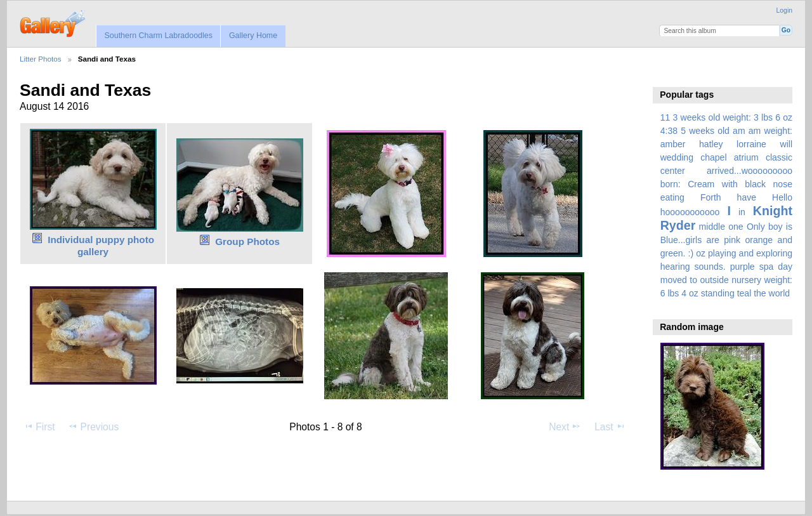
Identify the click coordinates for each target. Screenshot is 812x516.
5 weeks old (705, 131)
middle (712, 227)
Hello (782, 197)
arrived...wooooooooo (750, 171)
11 (665, 117)
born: (671, 184)
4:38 (669, 131)
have (747, 197)
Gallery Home (253, 36)
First (39, 427)
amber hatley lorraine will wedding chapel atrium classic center (726, 157)
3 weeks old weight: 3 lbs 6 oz (733, 117)
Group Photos (247, 241)
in (742, 212)
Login (784, 10)
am (739, 131)
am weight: (770, 131)
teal (744, 293)
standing (718, 293)
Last (610, 427)
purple (743, 267)
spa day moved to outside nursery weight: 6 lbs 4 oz (726, 280)
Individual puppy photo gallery (101, 246)
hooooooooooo (690, 212)
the (760, 293)
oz (701, 253)
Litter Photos (41, 59)
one (736, 227)
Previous (93, 427)
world (780, 293)
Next (565, 427)
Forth (711, 197)
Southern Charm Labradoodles (158, 36)
